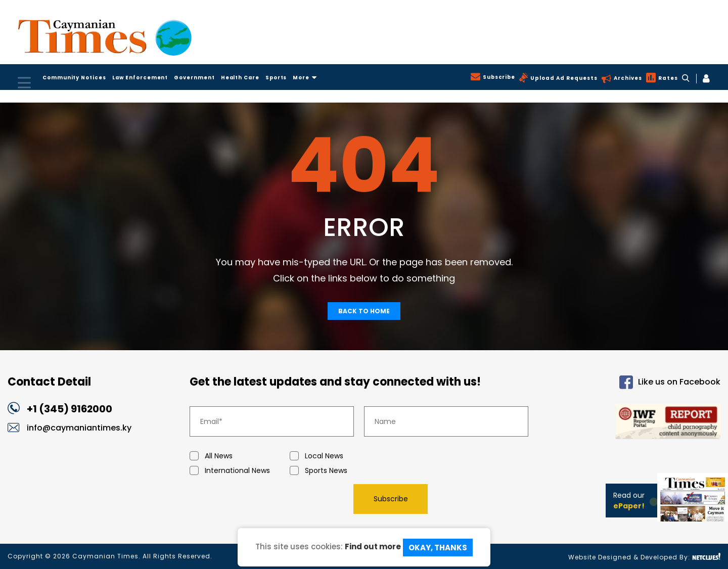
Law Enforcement (143, 78)
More (312, 78)
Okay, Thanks (438, 548)
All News (240, 456)
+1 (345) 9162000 (70, 409)
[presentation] (266, 499)
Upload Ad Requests (563, 78)
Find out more (373, 547)
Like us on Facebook (670, 382)
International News (240, 471)
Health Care (245, 78)
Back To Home (364, 311)
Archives (627, 78)
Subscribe (497, 77)
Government (198, 78)
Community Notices (75, 78)
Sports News (340, 471)
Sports (283, 78)
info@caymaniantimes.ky (79, 428)
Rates (667, 78)
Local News (340, 456)
